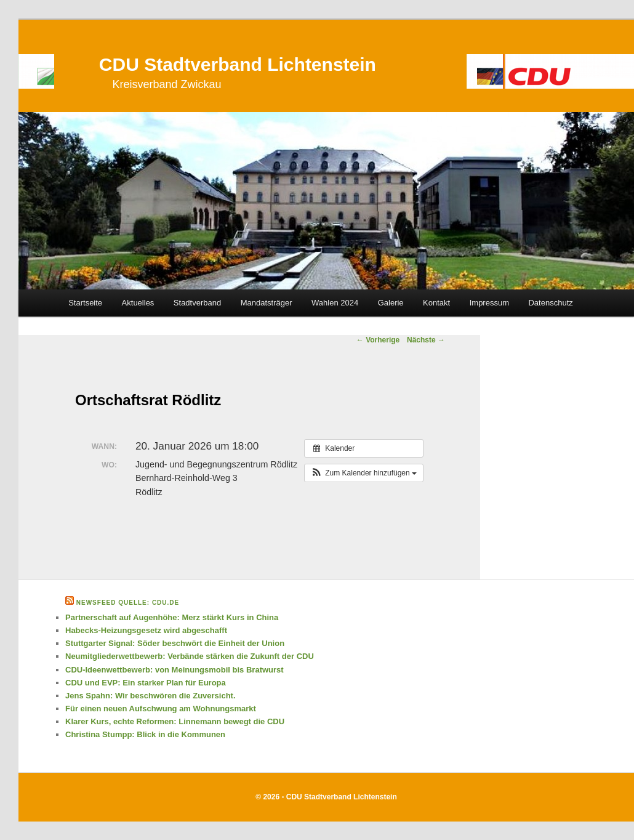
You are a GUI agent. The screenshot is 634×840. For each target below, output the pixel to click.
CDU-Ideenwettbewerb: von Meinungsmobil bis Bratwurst (175, 670)
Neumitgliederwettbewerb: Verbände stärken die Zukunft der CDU (190, 656)
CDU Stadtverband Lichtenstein (238, 64)
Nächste (426, 340)
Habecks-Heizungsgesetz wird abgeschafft (146, 630)
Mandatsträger (267, 303)
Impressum (489, 303)
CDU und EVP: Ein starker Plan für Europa (146, 683)
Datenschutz (550, 303)
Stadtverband (197, 303)
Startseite (85, 303)
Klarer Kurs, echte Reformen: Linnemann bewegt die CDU (175, 721)
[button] (364, 473)
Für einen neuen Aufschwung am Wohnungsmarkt (161, 709)
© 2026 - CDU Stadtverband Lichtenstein (326, 797)
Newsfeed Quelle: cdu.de (128, 603)
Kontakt (436, 303)
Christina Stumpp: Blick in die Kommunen (145, 734)
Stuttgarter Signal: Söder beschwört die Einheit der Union (175, 643)
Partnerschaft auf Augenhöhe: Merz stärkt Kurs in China (172, 617)
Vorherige (378, 340)
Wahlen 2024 (335, 303)
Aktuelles (138, 303)
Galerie (391, 303)
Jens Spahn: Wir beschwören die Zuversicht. (150, 696)
